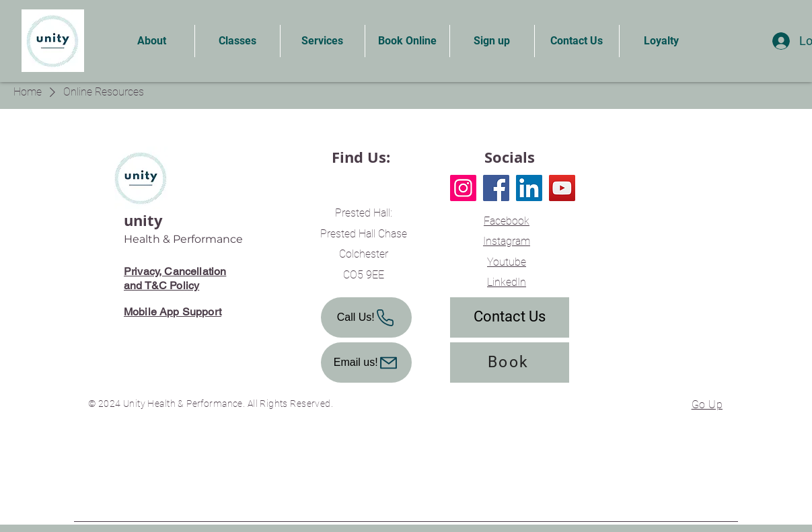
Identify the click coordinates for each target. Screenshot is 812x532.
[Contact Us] (510, 317)
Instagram (507, 241)
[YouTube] (562, 188)
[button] (152, 41)
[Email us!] (366, 363)
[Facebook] (496, 188)
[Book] (510, 363)
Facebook (507, 221)
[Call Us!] (366, 317)
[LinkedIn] (529, 188)
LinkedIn (507, 282)
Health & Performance (183, 239)
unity (143, 220)
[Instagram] (463, 188)
